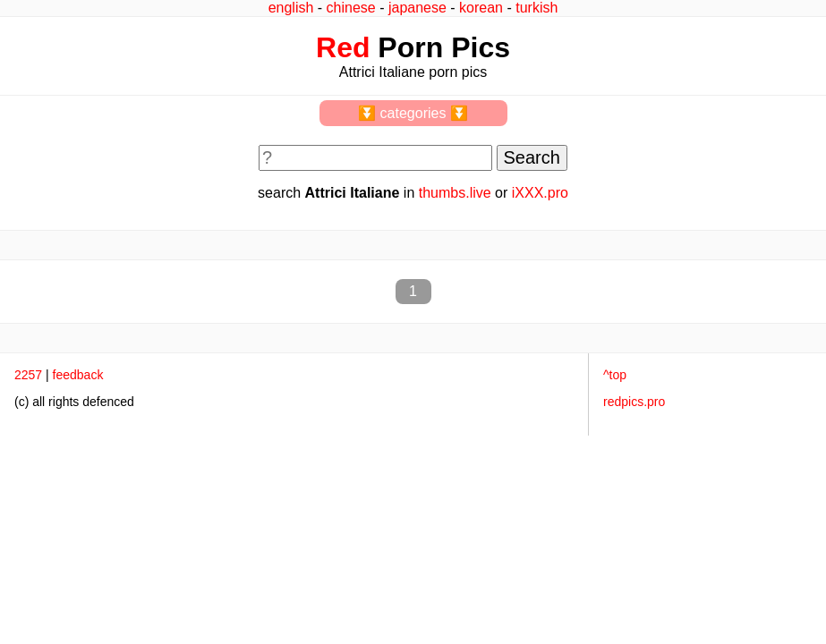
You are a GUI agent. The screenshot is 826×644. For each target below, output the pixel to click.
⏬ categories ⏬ (413, 113)
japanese (417, 8)
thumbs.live (455, 193)
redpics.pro (634, 402)
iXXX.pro (540, 193)
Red (343, 47)
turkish (536, 8)
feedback (78, 375)
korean (481, 8)
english (291, 8)
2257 (28, 375)
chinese (351, 8)
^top (615, 375)
